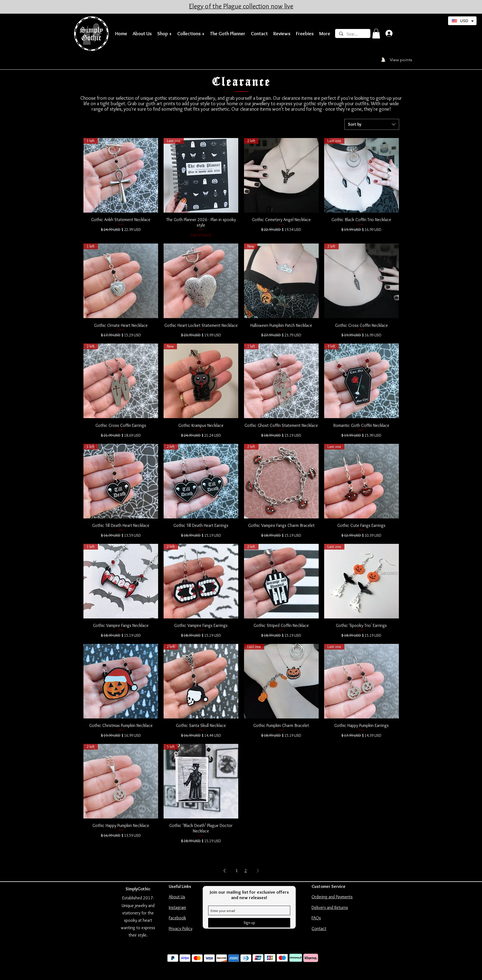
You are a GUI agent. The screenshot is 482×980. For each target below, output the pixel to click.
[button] (165, 34)
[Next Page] (258, 871)
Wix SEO (249, 973)
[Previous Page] (225, 871)
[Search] (353, 34)
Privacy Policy (181, 928)
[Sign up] (249, 923)
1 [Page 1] (237, 871)
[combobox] (372, 124)
